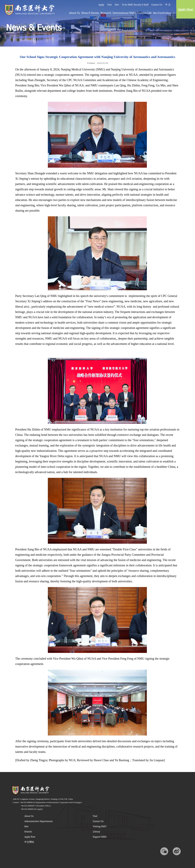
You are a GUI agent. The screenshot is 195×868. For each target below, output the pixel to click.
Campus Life (144, 13)
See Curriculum (162, 13)
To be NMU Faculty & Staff (135, 5)
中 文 (168, 5)
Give (117, 5)
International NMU (124, 13)
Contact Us (157, 5)
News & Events (90, 13)
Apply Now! (186, 9)
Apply (101, 5)
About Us (74, 13)
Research (106, 13)
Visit (110, 5)
